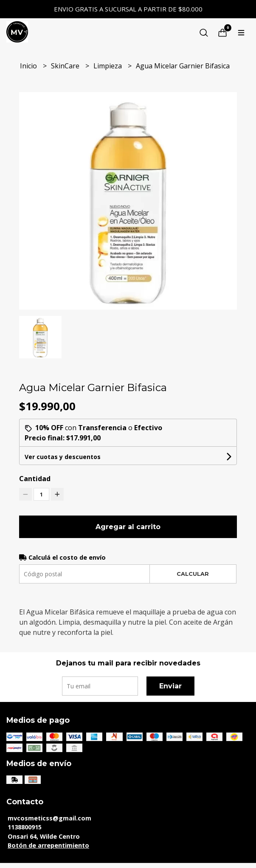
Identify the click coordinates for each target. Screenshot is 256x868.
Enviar (170, 686)
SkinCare (66, 66)
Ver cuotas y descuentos (63, 457)
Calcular (193, 574)
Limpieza (108, 66)
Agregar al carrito (128, 527)
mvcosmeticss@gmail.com (49, 818)
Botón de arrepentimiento (48, 845)
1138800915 (25, 827)
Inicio (29, 66)
